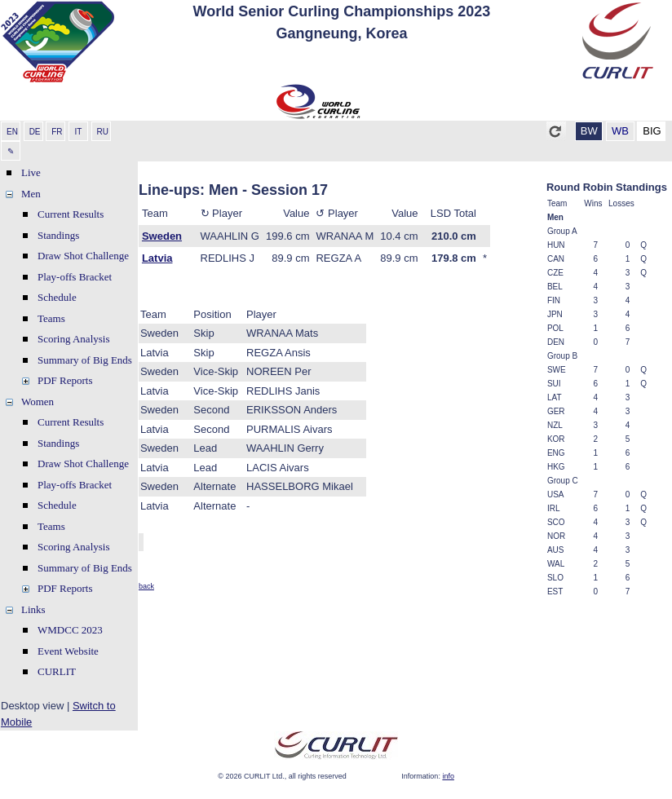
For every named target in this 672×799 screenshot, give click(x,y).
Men (31, 194)
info (448, 776)
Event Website (68, 651)
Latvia (157, 258)
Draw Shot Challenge (83, 256)
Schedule (57, 297)
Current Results (71, 214)
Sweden (162, 236)
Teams (51, 318)
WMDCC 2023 (70, 630)
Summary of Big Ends (85, 360)
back (146, 586)
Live (31, 172)
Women (38, 402)
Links (33, 609)
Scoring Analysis (73, 339)
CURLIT (57, 671)
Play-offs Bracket (75, 277)
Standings (58, 235)
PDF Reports (65, 380)
